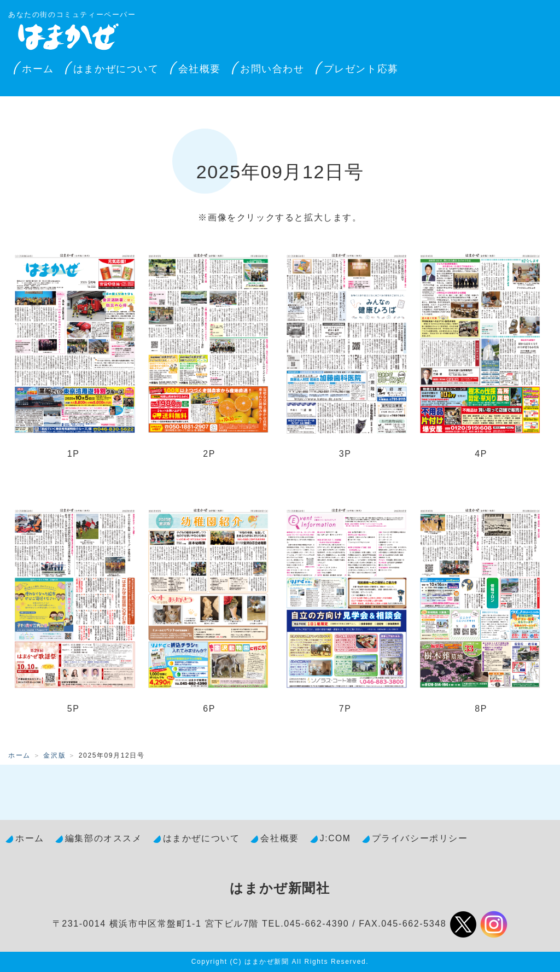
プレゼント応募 (361, 69)
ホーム (38, 69)
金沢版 (54, 755)
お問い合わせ (272, 69)
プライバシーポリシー (420, 838)
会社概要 (200, 69)
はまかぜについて (116, 69)
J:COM (336, 838)
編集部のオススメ (104, 838)
